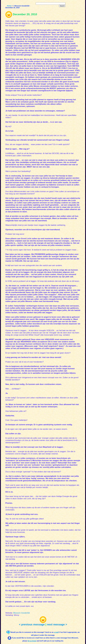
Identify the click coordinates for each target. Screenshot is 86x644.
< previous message (32, 624)
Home (9, 6)
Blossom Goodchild (21, 613)
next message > (57, 624)
